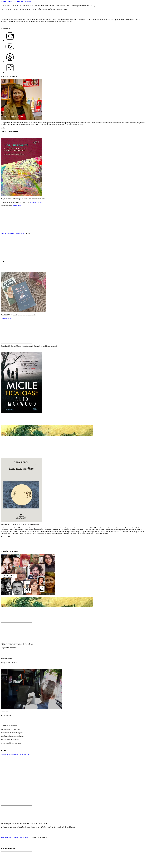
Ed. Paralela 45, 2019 (36, 202)
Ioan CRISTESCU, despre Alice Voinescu (14, 837)
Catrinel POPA (17, 206)
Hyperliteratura (6, 318)
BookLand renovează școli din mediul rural (15, 754)
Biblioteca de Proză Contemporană (12, 233)
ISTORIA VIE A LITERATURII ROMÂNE (16, 2)
